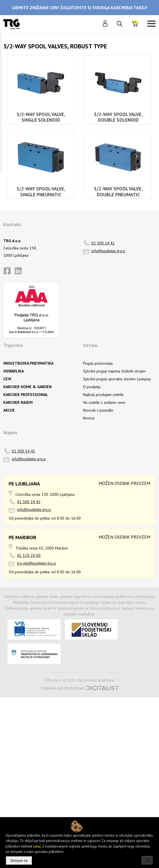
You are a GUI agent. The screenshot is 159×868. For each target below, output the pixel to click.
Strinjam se (19, 861)
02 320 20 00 (29, 555)
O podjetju (92, 387)
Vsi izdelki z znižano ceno (104, 402)
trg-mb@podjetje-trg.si (36, 563)
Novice (89, 418)
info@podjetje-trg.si (108, 251)
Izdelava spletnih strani (63, 688)
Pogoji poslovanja (98, 363)
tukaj (37, 846)
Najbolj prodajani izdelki (103, 395)
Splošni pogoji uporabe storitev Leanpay (117, 379)
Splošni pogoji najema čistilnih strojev (114, 371)
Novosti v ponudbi (98, 410)
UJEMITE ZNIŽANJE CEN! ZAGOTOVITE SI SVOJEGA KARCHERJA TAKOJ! (80, 8)
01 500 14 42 (103, 243)
